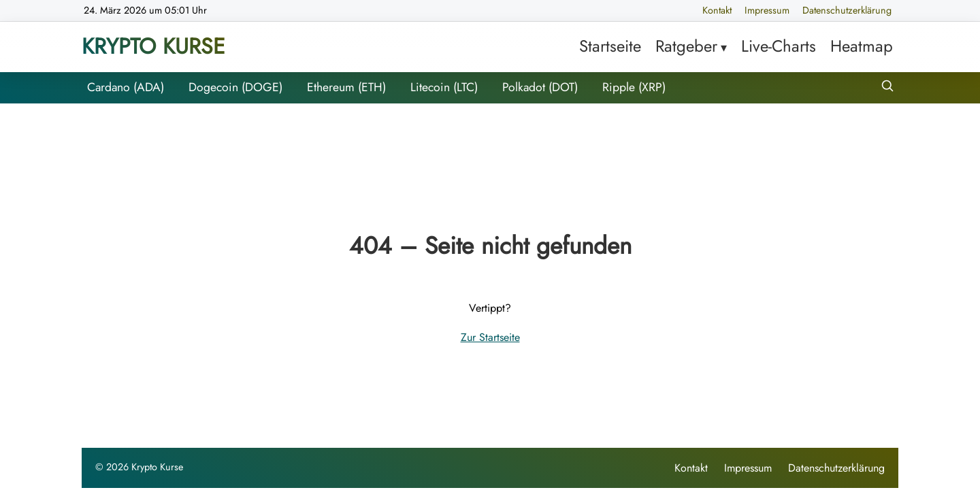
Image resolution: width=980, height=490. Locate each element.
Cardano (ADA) (126, 87)
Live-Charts (779, 46)
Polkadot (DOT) (540, 87)
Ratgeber (686, 46)
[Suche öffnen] (887, 87)
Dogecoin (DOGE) (235, 87)
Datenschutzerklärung (847, 10)
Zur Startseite (490, 337)
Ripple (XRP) (634, 87)
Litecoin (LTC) (444, 87)
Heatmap (862, 46)
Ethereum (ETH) (346, 87)
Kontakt (717, 10)
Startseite (610, 46)
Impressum (767, 10)
